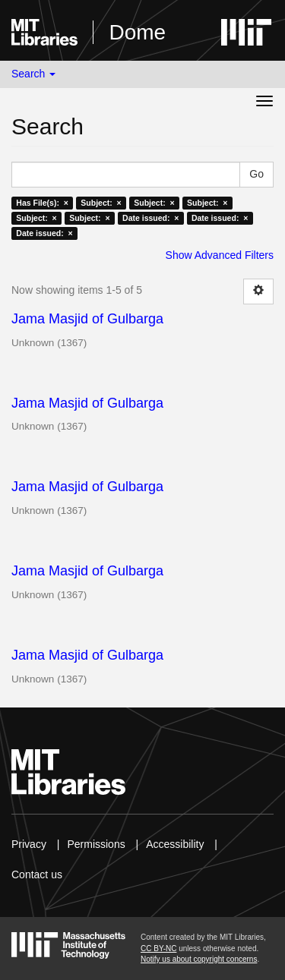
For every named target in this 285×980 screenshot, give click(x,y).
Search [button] (33, 74)
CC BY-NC (158, 948)
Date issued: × (150, 218)
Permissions (96, 844)
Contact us (37, 874)
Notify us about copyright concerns (199, 959)
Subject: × (101, 203)
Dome (137, 32)
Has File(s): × (42, 203)
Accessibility (175, 844)
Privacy (29, 844)
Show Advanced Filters (220, 255)
